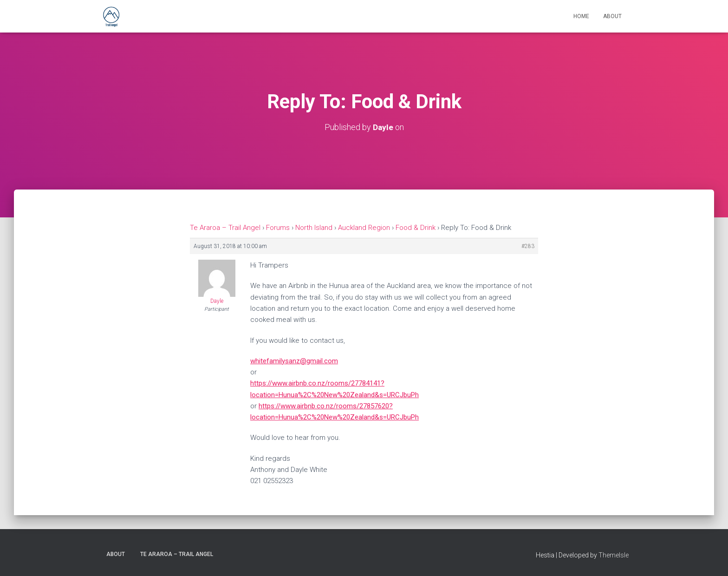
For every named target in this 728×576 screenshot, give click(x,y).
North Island (314, 228)
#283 (528, 246)
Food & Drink (416, 228)
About (612, 16)
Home (581, 16)
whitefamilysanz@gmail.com (294, 361)
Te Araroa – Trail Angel (225, 228)
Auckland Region (364, 228)
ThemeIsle (614, 555)
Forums (278, 228)
